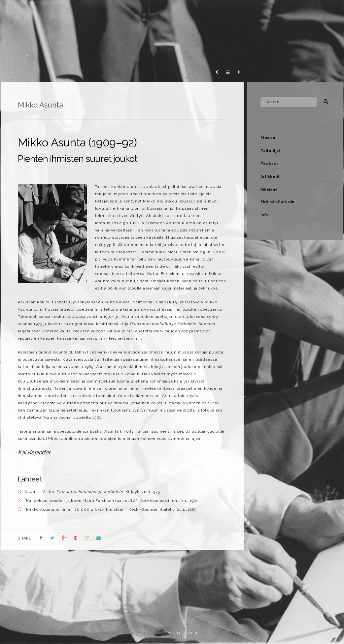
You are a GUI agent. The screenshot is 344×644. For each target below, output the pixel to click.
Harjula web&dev (225, 633)
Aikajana (216, 11)
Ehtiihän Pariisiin (257, 11)
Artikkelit (181, 11)
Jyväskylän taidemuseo (128, 633)
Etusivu (268, 138)
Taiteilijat (115, 11)
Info (294, 11)
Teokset (148, 11)
